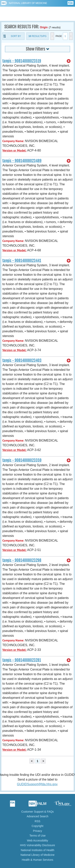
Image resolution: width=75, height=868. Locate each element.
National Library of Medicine (28, 3)
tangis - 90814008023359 (22, 460)
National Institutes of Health (37, 850)
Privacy (38, 831)
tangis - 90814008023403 (22, 360)
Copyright (38, 826)
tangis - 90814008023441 (22, 261)
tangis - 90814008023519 (22, 61)
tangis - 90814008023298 (22, 560)
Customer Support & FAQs (38, 812)
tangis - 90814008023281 (22, 660)
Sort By (16, 36)
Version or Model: (14, 150)
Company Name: (13, 141)
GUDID (37, 14)
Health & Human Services (37, 860)
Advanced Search (37, 816)
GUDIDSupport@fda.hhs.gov (37, 784)
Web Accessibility (38, 840)
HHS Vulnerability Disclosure (37, 845)
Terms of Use (37, 836)
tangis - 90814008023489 (22, 161)
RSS (37, 821)
